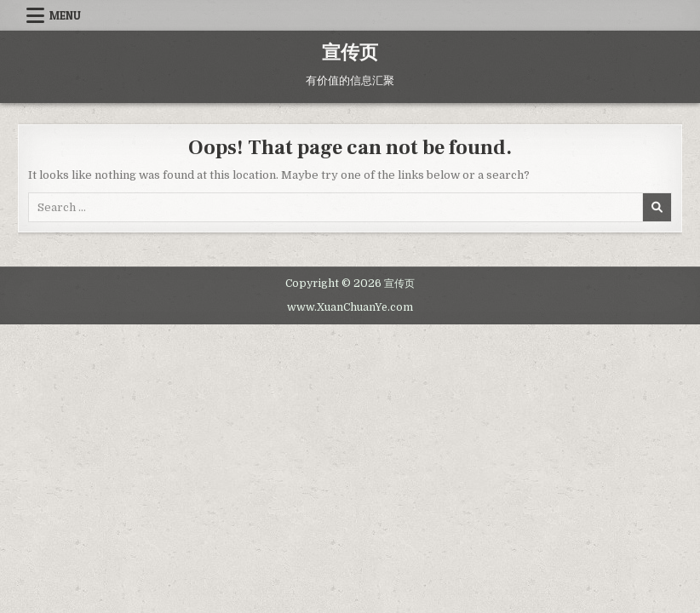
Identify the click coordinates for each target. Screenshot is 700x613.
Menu (65, 15)
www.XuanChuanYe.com (350, 307)
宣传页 (350, 53)
